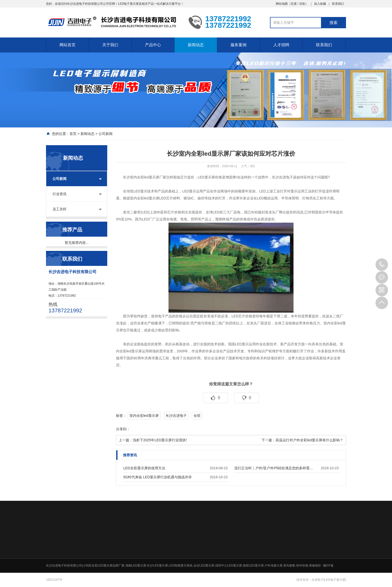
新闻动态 (196, 45)
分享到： (123, 429)
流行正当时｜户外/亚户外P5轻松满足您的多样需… (274, 468)
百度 (294, 4)
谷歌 (302, 4)
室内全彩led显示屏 (144, 416)
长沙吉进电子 (176, 416)
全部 (197, 416)
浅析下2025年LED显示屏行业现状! (160, 440)
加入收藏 (320, 4)
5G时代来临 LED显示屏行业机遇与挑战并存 (157, 477)
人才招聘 (281, 45)
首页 (73, 134)
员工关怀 (59, 209)
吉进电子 (317, 580)
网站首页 (67, 45)
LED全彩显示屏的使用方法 (144, 468)
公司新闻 (105, 134)
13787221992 (382, 265)
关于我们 (110, 45)
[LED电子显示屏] (335, 580)
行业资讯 (59, 194)
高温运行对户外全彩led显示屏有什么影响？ (309, 440)
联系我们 (338, 4)
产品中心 (153, 45)
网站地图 (282, 4)
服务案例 (238, 45)
